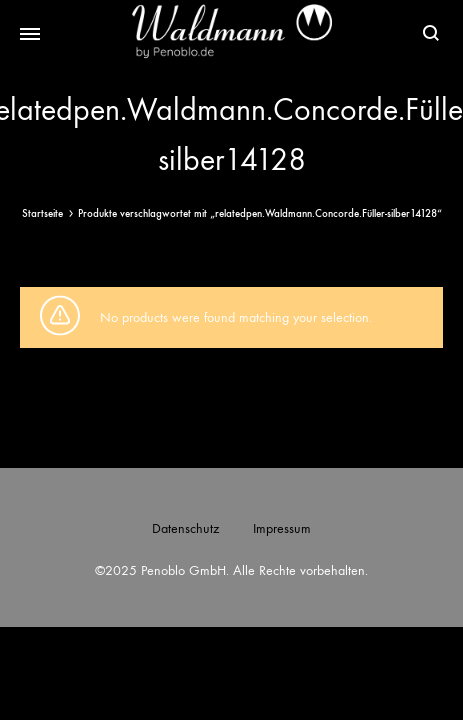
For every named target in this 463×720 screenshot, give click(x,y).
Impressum (282, 528)
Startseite (42, 213)
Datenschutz (185, 528)
